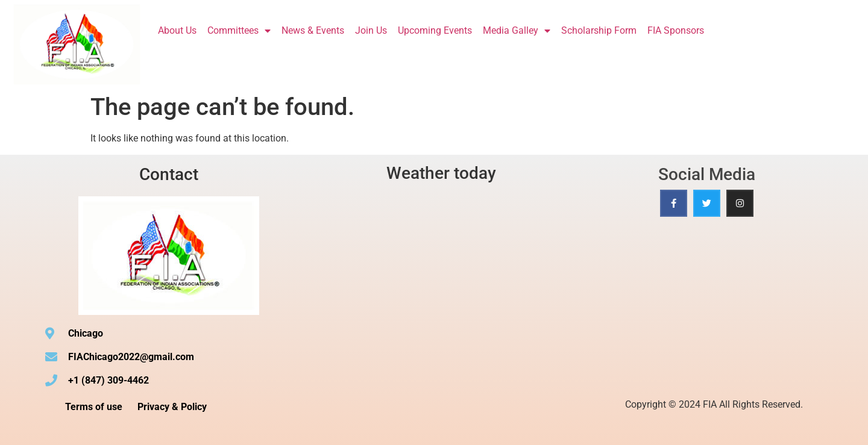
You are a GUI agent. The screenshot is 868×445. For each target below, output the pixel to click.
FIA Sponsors (676, 30)
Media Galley (517, 31)
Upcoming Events (435, 30)
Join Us (371, 30)
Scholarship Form (599, 30)
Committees (239, 31)
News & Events (313, 30)
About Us (177, 30)
